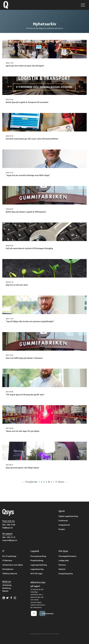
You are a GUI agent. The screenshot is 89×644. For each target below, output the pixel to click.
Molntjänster (8, 569)
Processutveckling (38, 556)
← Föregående (30, 482)
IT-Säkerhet (7, 560)
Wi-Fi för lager (37, 573)
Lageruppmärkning (39, 565)
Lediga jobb (64, 560)
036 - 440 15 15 (9, 537)
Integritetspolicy (66, 573)
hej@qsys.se (8, 527)
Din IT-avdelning (9, 556)
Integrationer (64, 525)
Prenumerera (44, 613)
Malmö (5, 591)
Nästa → (62, 482)
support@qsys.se (10, 540)
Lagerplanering (37, 569)
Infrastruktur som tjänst (13, 565)
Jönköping (7, 585)
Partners (62, 565)
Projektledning (37, 560)
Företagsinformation (67, 556)
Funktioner (63, 520)
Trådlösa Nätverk (10, 573)
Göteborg (6, 588)
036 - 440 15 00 (9, 525)
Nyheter (62, 569)
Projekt (62, 529)
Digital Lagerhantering (68, 516)
